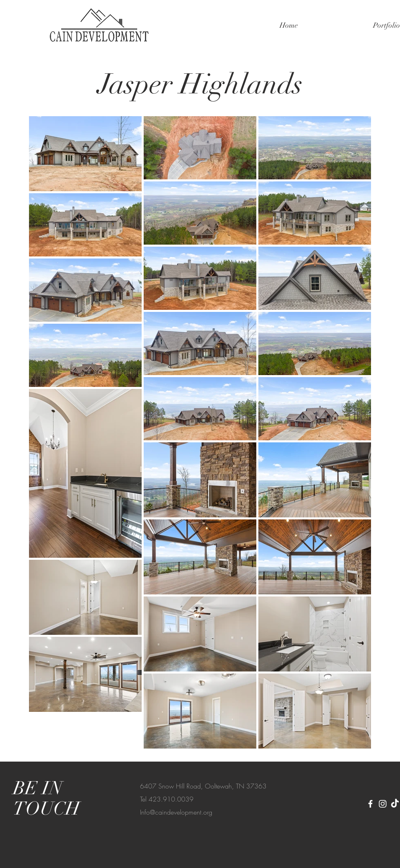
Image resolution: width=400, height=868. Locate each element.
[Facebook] (370, 804)
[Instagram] (383, 804)
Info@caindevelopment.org (176, 812)
